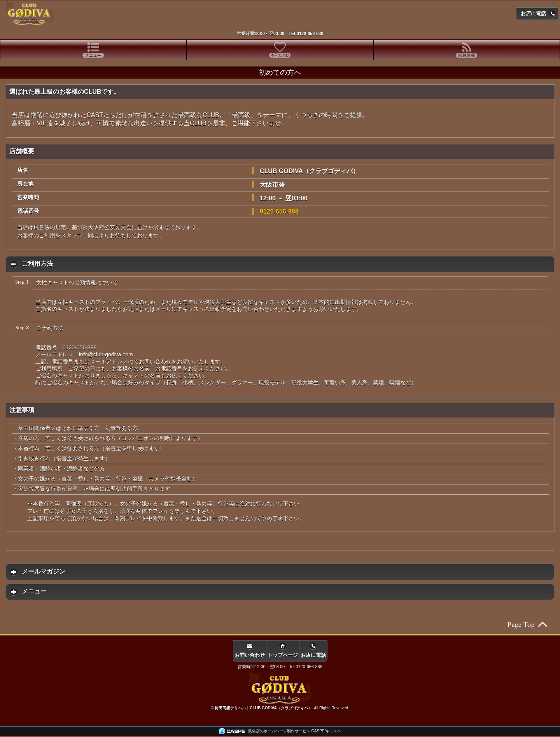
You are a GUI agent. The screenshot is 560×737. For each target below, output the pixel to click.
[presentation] (93, 50)
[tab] (93, 50)
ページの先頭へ (527, 625)
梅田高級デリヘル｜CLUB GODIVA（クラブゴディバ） (263, 708)
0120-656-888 (310, 33)
